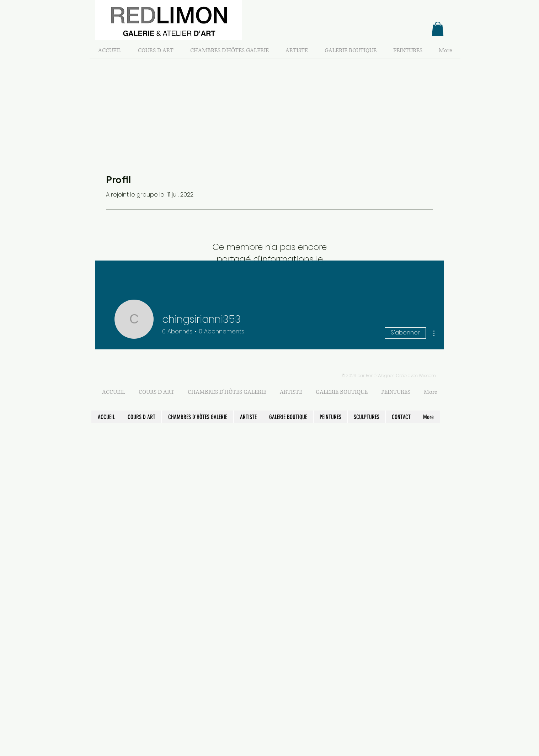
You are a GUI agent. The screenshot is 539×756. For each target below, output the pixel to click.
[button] (438, 29)
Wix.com (427, 376)
